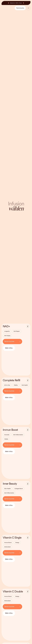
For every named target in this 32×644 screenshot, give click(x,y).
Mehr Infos (9, 348)
